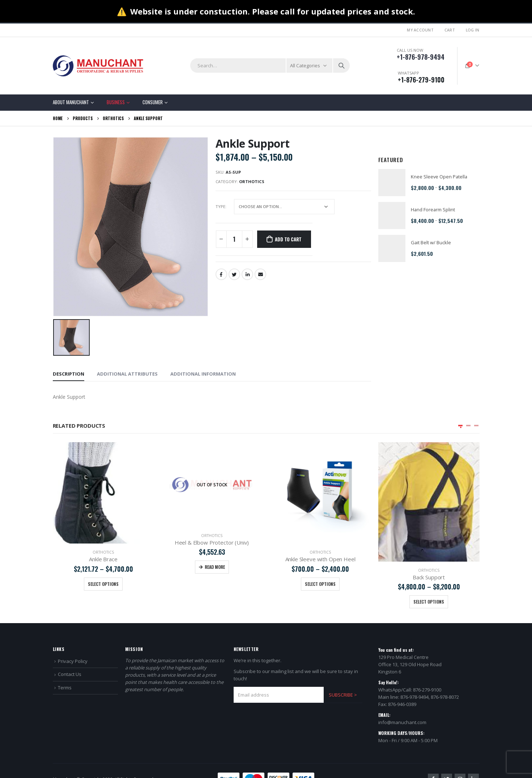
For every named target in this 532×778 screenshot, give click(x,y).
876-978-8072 (445, 680)
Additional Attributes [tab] (127, 374)
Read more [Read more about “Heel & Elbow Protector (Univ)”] (323, 567)
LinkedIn (247, 274)
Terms (65, 671)
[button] (460, 426)
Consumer (153, 102)
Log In (473, 30)
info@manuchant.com (402, 706)
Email (260, 274)
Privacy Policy (73, 644)
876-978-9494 (414, 680)
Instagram (460, 762)
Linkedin (473, 762)
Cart (450, 30)
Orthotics (252, 181)
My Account (420, 30)
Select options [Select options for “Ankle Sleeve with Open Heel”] (429, 584)
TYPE (220, 206)
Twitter (234, 274)
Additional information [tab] (203, 374)
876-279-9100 (427, 673)
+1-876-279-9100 (421, 80)
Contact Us (70, 658)
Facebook (221, 274)
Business (116, 102)
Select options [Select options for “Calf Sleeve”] (103, 584)
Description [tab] (69, 374)
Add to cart (288, 239)
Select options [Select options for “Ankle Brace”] (212, 584)
